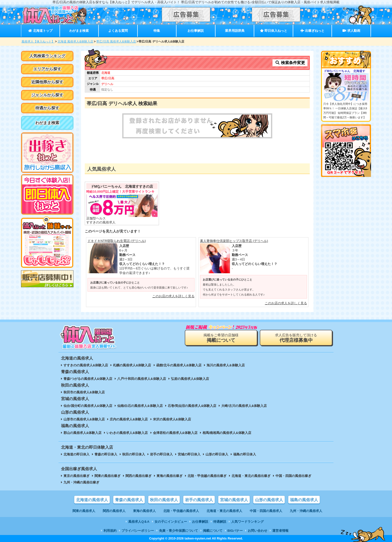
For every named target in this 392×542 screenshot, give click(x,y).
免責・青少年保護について (178, 531)
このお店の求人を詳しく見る (173, 296)
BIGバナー (235, 531)
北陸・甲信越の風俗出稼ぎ (207, 476)
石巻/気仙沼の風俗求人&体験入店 (192, 406)
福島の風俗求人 (304, 500)
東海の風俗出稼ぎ (169, 476)
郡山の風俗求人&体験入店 (82, 433)
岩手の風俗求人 (199, 500)
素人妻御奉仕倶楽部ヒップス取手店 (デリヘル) (234, 241)
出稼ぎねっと (312, 31)
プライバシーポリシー (138, 531)
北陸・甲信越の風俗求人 (181, 511)
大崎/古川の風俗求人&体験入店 (244, 406)
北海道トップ (40, 31)
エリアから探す (47, 69)
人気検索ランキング (47, 56)
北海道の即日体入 (76, 454)
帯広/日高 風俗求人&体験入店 (116, 42)
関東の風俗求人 (84, 511)
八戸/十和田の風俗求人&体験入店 (142, 379)
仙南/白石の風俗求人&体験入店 (140, 406)
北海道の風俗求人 (92, 500)
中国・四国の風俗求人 (266, 511)
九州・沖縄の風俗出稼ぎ (81, 482)
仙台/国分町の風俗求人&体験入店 (88, 406)
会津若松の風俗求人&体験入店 (175, 433)
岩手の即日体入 (161, 454)
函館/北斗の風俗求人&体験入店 (179, 365)
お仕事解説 (196, 31)
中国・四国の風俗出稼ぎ (293, 476)
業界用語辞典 (235, 31)
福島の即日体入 (245, 454)
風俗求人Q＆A (139, 522)
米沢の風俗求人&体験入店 (172, 419)
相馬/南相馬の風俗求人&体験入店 (227, 433)
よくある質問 (118, 31)
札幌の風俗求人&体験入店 (132, 365)
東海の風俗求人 (144, 511)
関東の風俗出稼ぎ (107, 476)
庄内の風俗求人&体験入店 (129, 419)
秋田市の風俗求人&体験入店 (84, 392)
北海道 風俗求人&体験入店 (75, 42)
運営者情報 (280, 531)
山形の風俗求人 (269, 500)
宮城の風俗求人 (234, 500)
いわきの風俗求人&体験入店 (127, 433)
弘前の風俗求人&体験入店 (190, 379)
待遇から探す (47, 108)
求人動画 (351, 31)
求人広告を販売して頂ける (296, 338)
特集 (157, 31)
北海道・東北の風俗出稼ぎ (251, 476)
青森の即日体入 (106, 454)
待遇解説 (220, 522)
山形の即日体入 (217, 454)
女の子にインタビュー (171, 522)
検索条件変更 (290, 63)
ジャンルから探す (47, 95)
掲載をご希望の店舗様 (221, 338)
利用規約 (110, 531)
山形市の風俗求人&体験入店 (84, 419)
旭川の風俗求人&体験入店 (225, 365)
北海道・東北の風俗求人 (224, 511)
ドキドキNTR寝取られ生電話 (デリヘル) (117, 241)
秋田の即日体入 (134, 454)
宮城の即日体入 (189, 454)
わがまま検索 (79, 31)
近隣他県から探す (47, 82)
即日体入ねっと (274, 31)
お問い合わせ (257, 531)
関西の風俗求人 (114, 511)
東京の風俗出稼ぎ (76, 476)
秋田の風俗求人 (164, 500)
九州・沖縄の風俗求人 (306, 511)
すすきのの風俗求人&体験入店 (86, 365)
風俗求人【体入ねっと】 (38, 42)
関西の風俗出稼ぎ (138, 476)
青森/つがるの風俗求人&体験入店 (88, 379)
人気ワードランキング (247, 522)
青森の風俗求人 (129, 500)
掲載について (213, 531)
